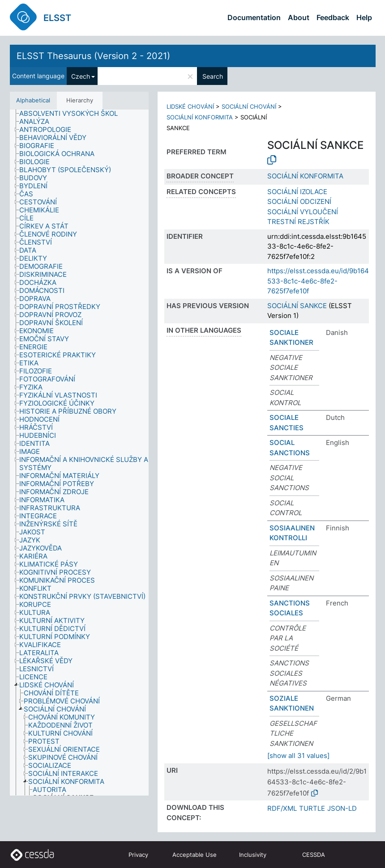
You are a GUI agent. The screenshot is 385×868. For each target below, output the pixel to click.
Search (213, 76)
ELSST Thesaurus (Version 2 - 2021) (93, 56)
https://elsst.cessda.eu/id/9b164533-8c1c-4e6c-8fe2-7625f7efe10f (318, 281)
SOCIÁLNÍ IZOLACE (297, 192)
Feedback (333, 17)
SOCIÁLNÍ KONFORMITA (200, 117)
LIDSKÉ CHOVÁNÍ (190, 106)
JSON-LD (342, 808)
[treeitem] (72, 114)
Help (364, 17)
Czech (81, 76)
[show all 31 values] (298, 756)
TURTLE (312, 808)
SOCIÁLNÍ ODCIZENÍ (299, 201)
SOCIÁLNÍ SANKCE (297, 306)
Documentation (254, 17)
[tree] (79, 453)
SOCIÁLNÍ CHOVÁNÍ (249, 106)
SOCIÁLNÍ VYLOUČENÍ (303, 212)
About (299, 17)
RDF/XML (282, 808)
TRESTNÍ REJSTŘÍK (298, 222)
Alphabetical (33, 100)
